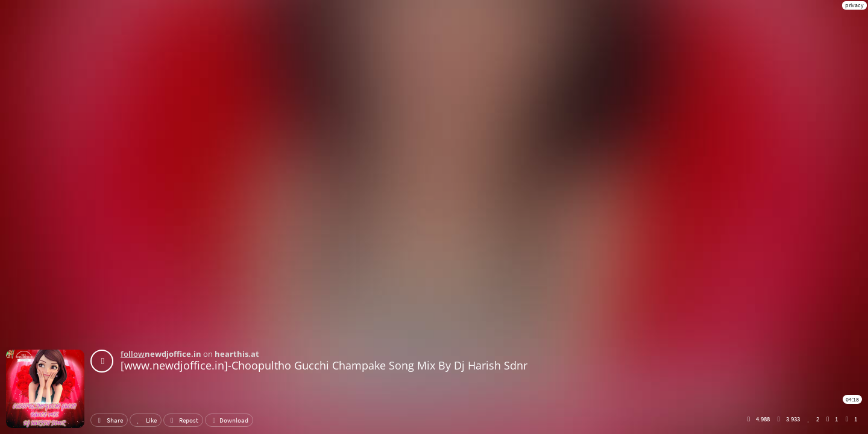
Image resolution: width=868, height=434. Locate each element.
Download (229, 420)
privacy (854, 5)
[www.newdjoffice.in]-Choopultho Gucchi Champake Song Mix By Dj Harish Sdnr (324, 365)
